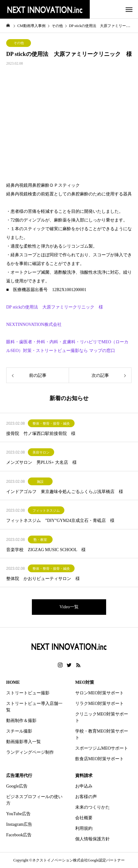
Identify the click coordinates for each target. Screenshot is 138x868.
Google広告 (17, 786)
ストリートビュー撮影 (28, 693)
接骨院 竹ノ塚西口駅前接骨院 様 (41, 434)
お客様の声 (86, 797)
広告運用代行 (19, 776)
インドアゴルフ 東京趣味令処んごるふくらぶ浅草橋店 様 (65, 492)
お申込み (84, 786)
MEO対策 (85, 682)
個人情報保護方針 (93, 839)
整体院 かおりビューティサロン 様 (43, 579)
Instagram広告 (19, 824)
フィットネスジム (46, 510)
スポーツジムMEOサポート (102, 748)
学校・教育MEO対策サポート (102, 734)
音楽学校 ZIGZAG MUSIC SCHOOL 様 (46, 550)
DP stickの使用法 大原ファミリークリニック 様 (55, 307)
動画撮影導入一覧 (24, 742)
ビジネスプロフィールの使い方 (34, 800)
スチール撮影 (19, 731)
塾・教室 (40, 540)
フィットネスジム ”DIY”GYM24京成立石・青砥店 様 (60, 521)
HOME (13, 682)
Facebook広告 (19, 835)
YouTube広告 (18, 814)
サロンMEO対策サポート (99, 693)
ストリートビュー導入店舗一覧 (34, 707)
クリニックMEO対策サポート (102, 717)
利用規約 (84, 828)
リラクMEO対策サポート (99, 704)
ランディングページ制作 (30, 752)
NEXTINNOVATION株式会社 (34, 324)
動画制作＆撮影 (21, 721)
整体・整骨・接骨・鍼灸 (51, 423)
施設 (40, 482)
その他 (19, 43)
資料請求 (84, 776)
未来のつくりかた (93, 807)
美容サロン (41, 452)
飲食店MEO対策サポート (99, 759)
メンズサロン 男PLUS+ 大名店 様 (41, 462)
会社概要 (84, 818)
